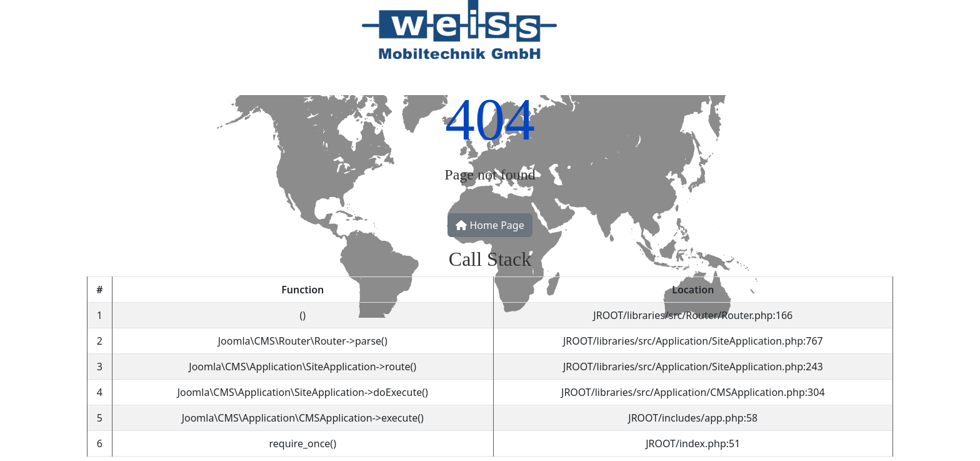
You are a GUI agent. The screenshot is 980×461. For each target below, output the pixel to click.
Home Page (490, 225)
